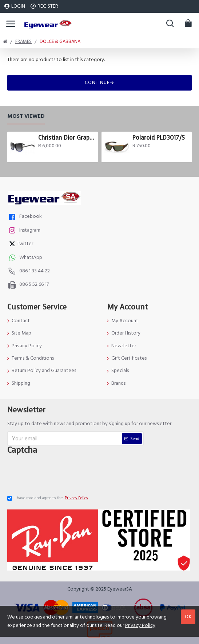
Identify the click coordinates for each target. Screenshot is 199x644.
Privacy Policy (140, 625)
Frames (23, 41)
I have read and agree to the (48, 498)
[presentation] (64, 472)
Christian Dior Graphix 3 (67, 137)
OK (188, 617)
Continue (97, 83)
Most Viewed (26, 116)
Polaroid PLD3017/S (159, 137)
